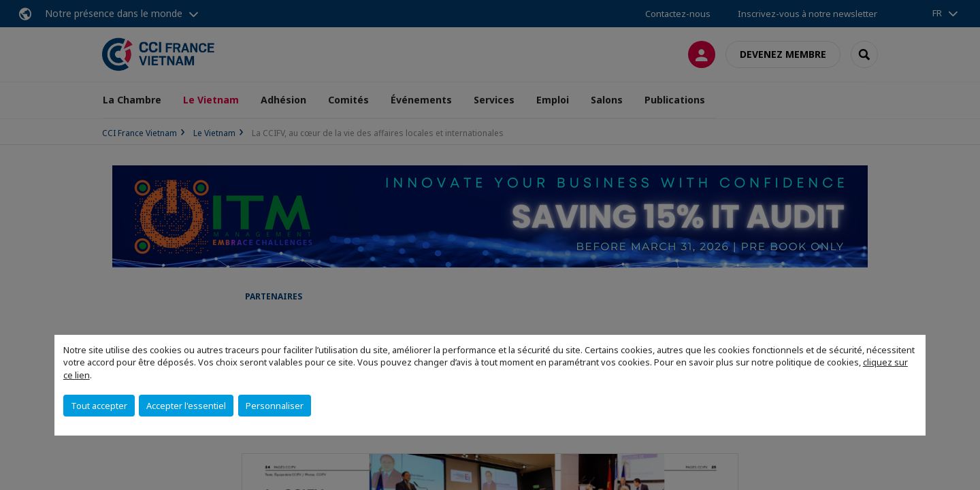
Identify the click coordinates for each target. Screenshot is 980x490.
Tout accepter (99, 406)
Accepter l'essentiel (186, 406)
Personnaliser (275, 406)
